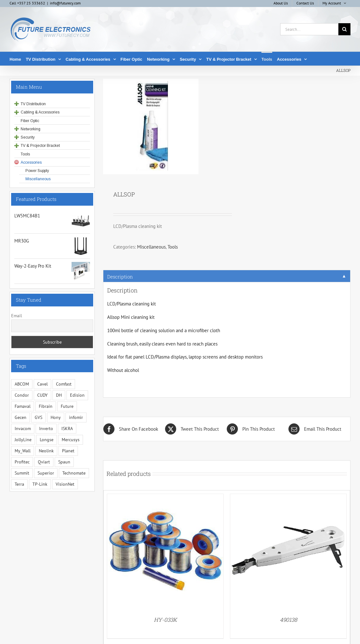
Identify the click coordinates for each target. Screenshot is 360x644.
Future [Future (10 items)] (67, 406)
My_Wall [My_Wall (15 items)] (23, 451)
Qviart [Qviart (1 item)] (44, 462)
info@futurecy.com (65, 3)
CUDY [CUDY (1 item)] (42, 395)
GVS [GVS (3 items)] (38, 417)
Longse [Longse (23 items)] (47, 440)
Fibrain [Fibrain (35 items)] (46, 406)
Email (17, 316)
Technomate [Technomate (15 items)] (74, 473)
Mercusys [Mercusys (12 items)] (71, 440)
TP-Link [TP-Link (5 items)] (40, 484)
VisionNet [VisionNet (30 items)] (65, 484)
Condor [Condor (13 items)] (22, 395)
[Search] (344, 29)
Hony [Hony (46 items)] (56, 417)
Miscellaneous (151, 247)
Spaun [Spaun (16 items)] (64, 462)
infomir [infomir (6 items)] (76, 417)
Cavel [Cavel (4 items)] (42, 384)
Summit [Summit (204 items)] (22, 473)
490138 (288, 620)
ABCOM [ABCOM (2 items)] (22, 384)
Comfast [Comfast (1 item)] (64, 384)
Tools (173, 247)
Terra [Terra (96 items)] (19, 484)
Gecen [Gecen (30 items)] (21, 417)
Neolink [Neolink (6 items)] (46, 451)
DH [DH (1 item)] (59, 395)
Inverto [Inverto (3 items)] (46, 428)
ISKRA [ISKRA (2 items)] (67, 428)
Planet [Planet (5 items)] (68, 451)
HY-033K (165, 620)
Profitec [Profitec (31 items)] (22, 462)
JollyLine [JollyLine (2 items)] (23, 440)
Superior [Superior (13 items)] (46, 473)
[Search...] (309, 29)
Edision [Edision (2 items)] (77, 395)
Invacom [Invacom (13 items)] (23, 428)
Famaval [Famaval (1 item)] (23, 406)
